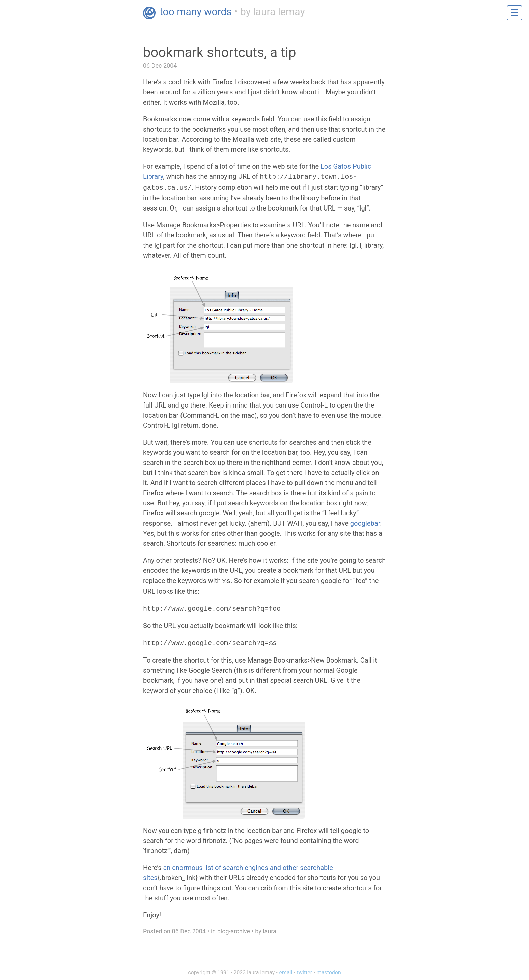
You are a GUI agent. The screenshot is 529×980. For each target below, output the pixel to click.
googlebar (365, 522)
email (286, 969)
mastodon (329, 969)
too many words (196, 12)
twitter (305, 969)
